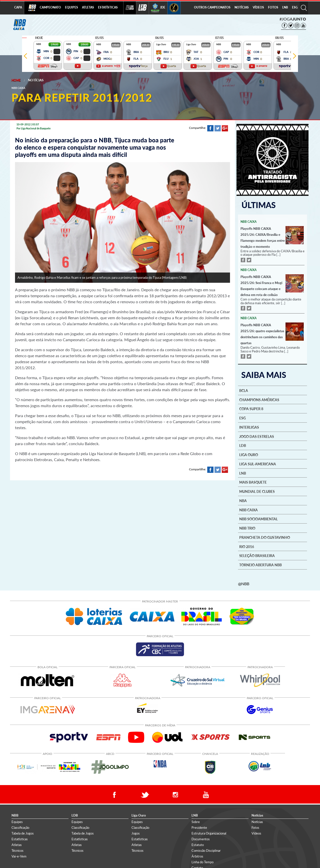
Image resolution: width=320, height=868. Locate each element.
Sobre (196, 822)
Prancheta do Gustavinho (265, 538)
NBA (243, 501)
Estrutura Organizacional (209, 833)
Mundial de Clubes (257, 492)
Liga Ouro (249, 455)
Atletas (17, 845)
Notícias (36, 80)
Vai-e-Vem (19, 856)
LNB (285, 7)
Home (16, 80)
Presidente (199, 828)
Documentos (201, 839)
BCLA (244, 391)
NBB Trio (247, 528)
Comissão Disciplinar (206, 851)
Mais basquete (253, 482)
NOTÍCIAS (242, 7)
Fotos (255, 828)
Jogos (136, 833)
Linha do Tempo (202, 862)
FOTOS (273, 7)
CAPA (18, 7)
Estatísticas (20, 839)
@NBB (244, 584)
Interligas (249, 427)
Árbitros (197, 856)
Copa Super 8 (251, 409)
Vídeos (256, 833)
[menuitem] (50, 8)
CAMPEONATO (50, 7)
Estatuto (198, 845)
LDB (243, 446)
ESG (295, 7)
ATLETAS (88, 7)
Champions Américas (259, 400)
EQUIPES (71, 7)
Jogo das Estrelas (257, 437)
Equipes (17, 822)
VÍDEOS (258, 7)
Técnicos (17, 851)
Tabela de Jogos (23, 833)
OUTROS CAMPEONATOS (212, 7)
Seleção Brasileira (257, 556)
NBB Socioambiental (258, 519)
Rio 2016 (247, 547)
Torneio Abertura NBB (260, 565)
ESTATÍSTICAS (108, 7)
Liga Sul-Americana (258, 464)
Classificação (20, 828)
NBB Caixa (248, 510)
